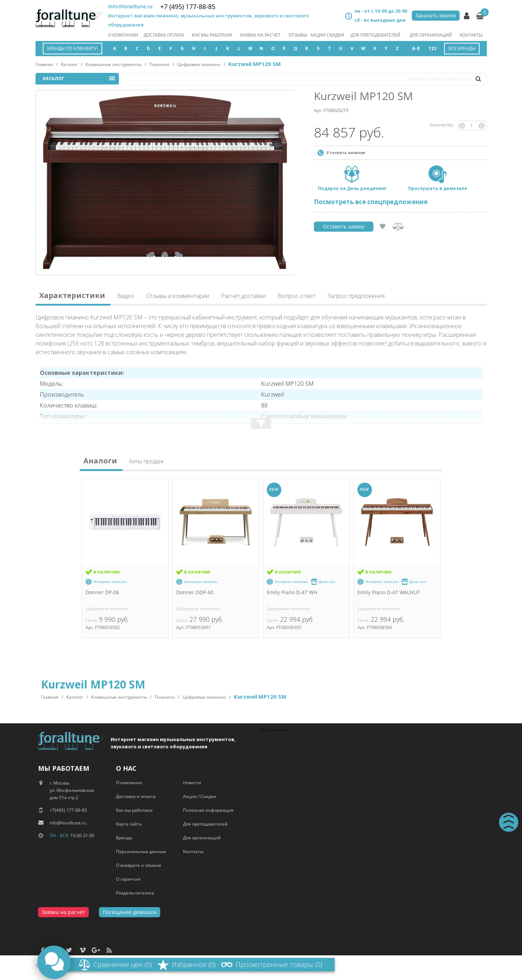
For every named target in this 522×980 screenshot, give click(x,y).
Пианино (159, 64)
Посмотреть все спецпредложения (371, 202)
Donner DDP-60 (195, 592)
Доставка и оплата (136, 796)
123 (432, 48)
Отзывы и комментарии (178, 296)
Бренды (124, 838)
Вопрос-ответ (297, 296)
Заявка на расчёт (63, 912)
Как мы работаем (134, 810)
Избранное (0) (194, 964)
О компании (123, 35)
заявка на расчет (260, 35)
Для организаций (431, 35)
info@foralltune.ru (130, 7)
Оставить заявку (344, 226)
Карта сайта (129, 824)
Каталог (69, 64)
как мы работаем (212, 35)
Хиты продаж (146, 462)
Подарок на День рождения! (352, 188)
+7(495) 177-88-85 (68, 810)
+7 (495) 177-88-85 (188, 7)
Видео (126, 296)
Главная (44, 64)
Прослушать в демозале (438, 188)
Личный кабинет (467, 16)
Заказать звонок (436, 15)
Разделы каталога (135, 893)
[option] (165, 183)
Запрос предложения (356, 296)
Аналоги (100, 462)
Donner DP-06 (102, 592)
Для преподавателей (375, 35)
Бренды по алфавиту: (72, 48)
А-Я (416, 48)
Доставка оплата (164, 35)
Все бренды (462, 48)
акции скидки (327, 35)
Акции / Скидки (200, 796)
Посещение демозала (130, 912)
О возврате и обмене (139, 865)
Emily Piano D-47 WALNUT (389, 592)
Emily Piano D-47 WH (292, 592)
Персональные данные (141, 851)
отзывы (298, 35)
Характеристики (72, 296)
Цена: (92, 620)
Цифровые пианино (199, 64)
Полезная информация (208, 810)
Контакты (471, 35)
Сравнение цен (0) (123, 964)
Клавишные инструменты (113, 64)
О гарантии (128, 879)
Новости (192, 783)
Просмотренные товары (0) (279, 964)
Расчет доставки (243, 296)
